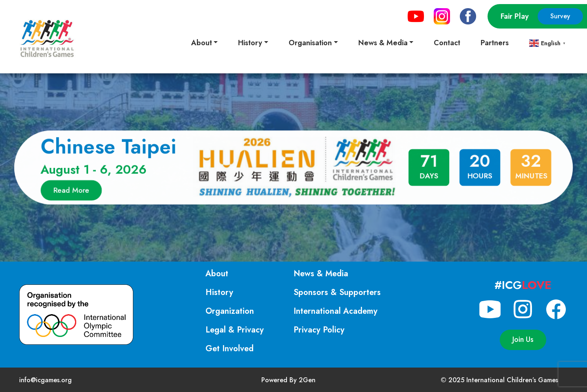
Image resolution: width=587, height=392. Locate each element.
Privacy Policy (319, 330)
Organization (230, 311)
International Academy (335, 311)
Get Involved (230, 349)
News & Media (321, 274)
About (217, 274)
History (219, 292)
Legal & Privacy (235, 330)
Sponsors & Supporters (337, 292)
